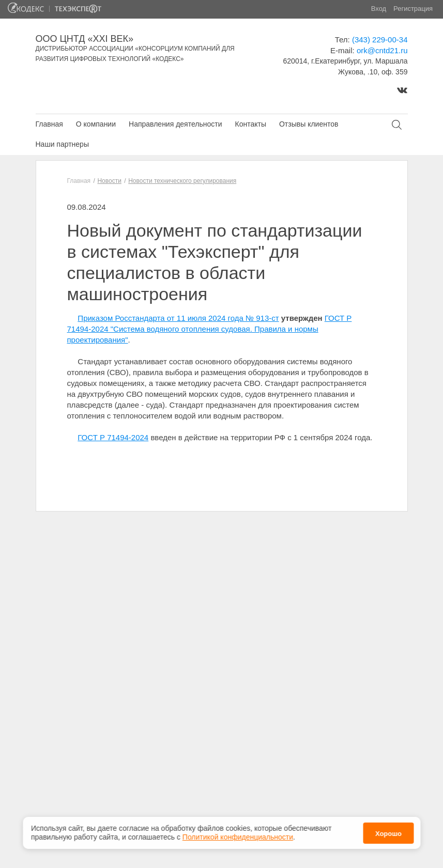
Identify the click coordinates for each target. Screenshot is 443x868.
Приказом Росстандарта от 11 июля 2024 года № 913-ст (178, 318)
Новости (109, 181)
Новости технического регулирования (182, 181)
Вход (379, 9)
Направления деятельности (175, 124)
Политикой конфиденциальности (238, 834)
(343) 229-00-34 (380, 40)
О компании (96, 124)
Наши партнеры (62, 144)
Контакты (250, 124)
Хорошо (388, 831)
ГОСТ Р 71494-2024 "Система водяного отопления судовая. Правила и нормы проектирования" (210, 329)
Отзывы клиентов (309, 124)
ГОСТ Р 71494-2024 (113, 437)
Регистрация (413, 9)
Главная (49, 124)
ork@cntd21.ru (382, 50)
